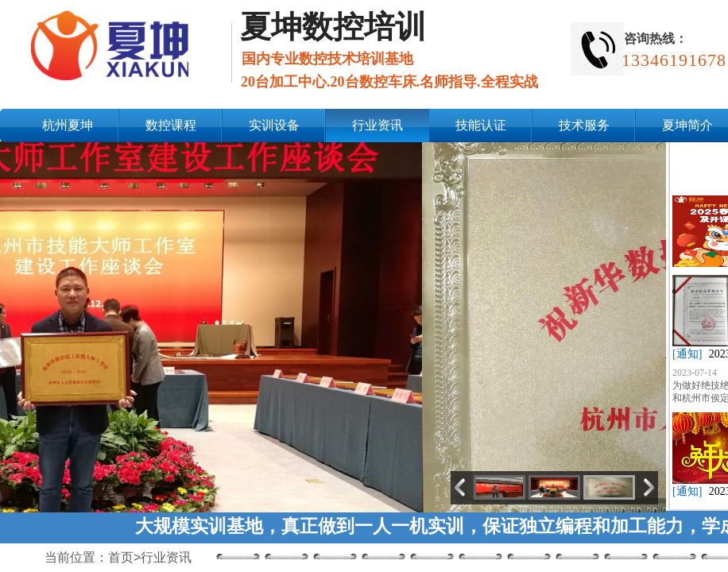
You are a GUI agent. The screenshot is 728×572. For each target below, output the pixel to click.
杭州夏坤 (68, 125)
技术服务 (584, 125)
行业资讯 (378, 125)
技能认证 (481, 125)
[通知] (687, 354)
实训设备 (274, 125)
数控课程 (171, 125)
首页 (121, 557)
